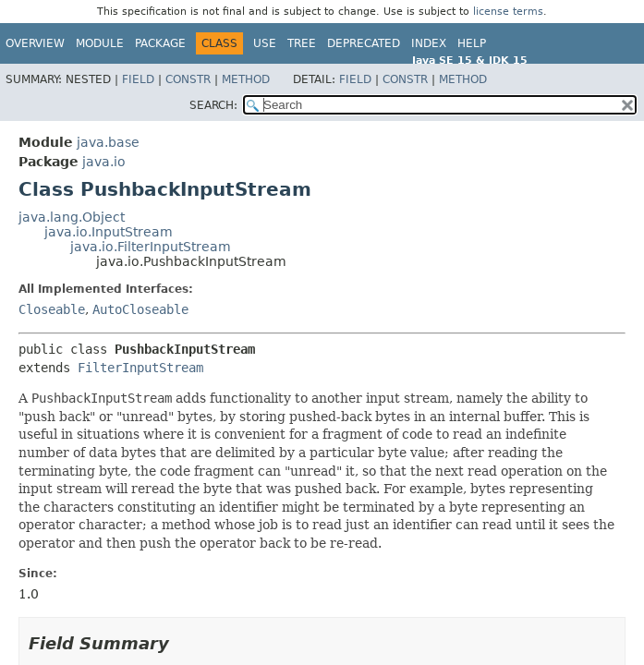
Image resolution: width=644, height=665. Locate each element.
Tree (302, 43)
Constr (188, 79)
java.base (108, 142)
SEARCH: (213, 105)
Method (246, 79)
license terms (508, 12)
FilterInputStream (140, 368)
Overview (35, 43)
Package (160, 43)
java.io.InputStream (109, 232)
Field (138, 79)
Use (265, 43)
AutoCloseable (140, 309)
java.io (104, 162)
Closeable (52, 309)
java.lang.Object (72, 217)
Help (472, 43)
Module (100, 43)
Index (429, 43)
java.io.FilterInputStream (151, 247)
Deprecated (364, 43)
